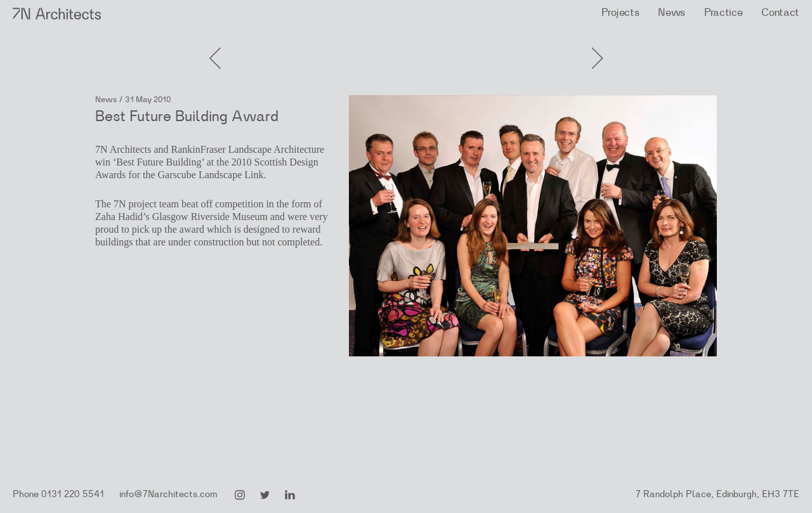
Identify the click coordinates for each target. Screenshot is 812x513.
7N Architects (57, 14)
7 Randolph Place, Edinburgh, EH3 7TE (717, 494)
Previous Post (596, 44)
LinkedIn (290, 495)
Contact (780, 12)
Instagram (240, 495)
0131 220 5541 (73, 494)
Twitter (265, 495)
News (671, 12)
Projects (620, 12)
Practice (723, 12)
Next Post (216, 44)
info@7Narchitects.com (168, 494)
